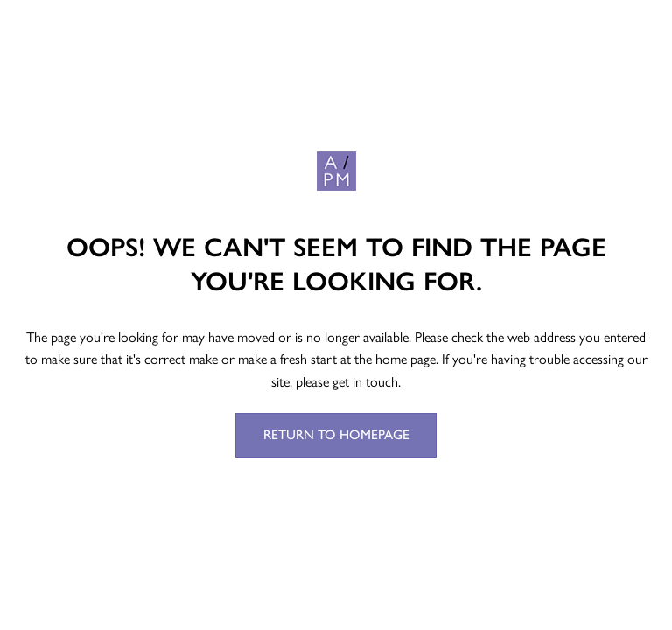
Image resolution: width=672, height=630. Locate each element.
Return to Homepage (336, 435)
